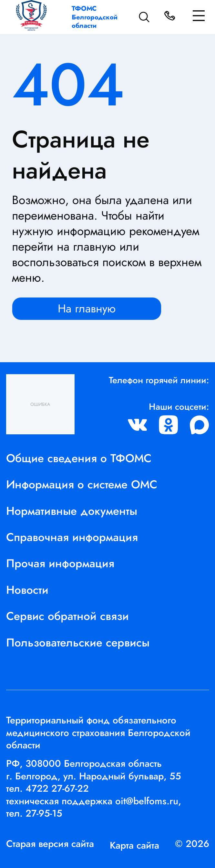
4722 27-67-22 (57, 788)
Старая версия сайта (50, 844)
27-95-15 (44, 813)
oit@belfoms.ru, (148, 801)
